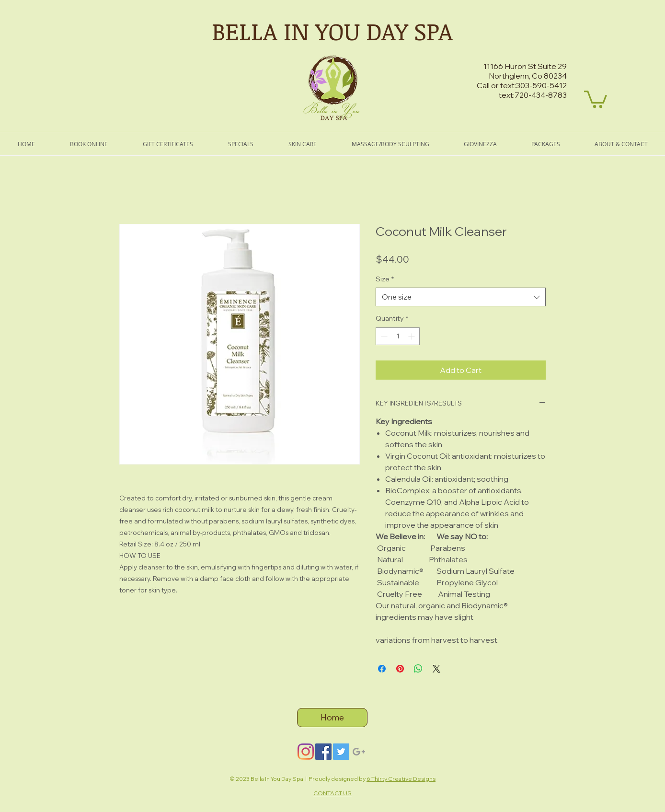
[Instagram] (306, 752)
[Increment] (412, 336)
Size (385, 279)
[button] (596, 98)
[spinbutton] (398, 336)
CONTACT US (332, 793)
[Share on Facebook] (382, 669)
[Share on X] (436, 669)
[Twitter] (341, 752)
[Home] (332, 718)
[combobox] (461, 297)
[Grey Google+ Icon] (359, 752)
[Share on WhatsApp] (418, 669)
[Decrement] (383, 336)
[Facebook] (323, 752)
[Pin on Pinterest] (400, 669)
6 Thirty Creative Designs (401, 779)
